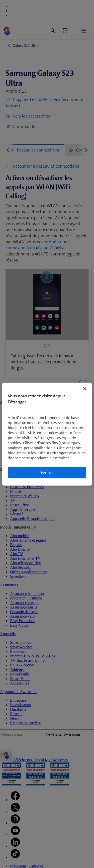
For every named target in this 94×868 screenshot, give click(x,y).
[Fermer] (85, 389)
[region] (47, 434)
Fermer (47, 472)
